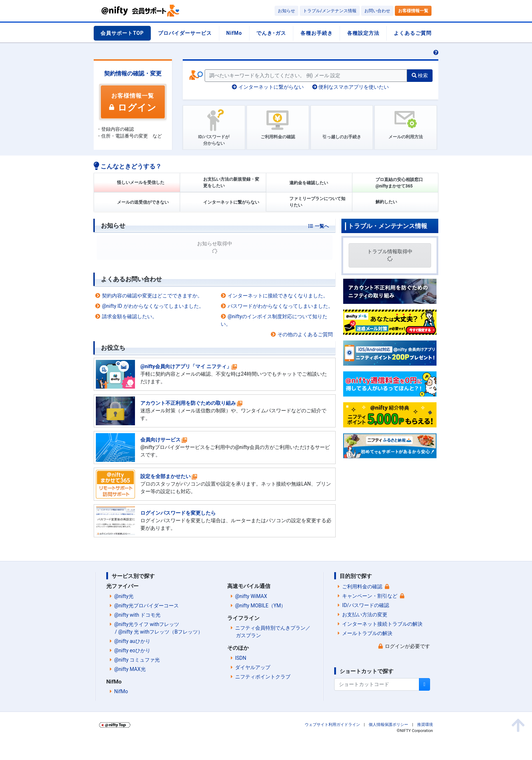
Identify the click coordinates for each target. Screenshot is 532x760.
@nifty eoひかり (132, 650)
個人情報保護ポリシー (388, 725)
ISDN (241, 658)
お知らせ (286, 11)
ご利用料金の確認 (362, 587)
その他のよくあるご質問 (305, 334)
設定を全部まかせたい (165, 476)
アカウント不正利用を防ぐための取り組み (188, 403)
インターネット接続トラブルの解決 (382, 624)
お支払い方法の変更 (365, 615)
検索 (420, 75)
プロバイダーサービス (185, 33)
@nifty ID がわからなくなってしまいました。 (153, 306)
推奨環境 (425, 725)
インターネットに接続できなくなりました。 (278, 296)
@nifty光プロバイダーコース (146, 606)
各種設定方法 (363, 33)
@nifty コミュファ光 (137, 660)
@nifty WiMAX (251, 596)
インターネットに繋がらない (268, 87)
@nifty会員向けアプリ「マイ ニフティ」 (186, 366)
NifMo (234, 33)
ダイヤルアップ (253, 667)
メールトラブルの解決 (367, 633)
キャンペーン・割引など (370, 596)
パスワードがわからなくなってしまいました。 (280, 306)
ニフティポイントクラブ (263, 677)
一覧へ (322, 226)
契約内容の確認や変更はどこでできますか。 (152, 296)
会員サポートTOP (122, 33)
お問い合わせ (377, 11)
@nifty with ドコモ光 (137, 615)
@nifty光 (124, 596)
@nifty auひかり (132, 641)
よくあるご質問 (413, 33)
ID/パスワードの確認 (366, 605)
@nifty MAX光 (130, 669)
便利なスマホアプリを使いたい (351, 87)
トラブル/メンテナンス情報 (330, 11)
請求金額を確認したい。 (130, 316)
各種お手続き (317, 33)
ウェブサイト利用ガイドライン (332, 725)
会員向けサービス (160, 440)
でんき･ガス (271, 33)
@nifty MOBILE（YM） (261, 606)
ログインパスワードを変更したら (178, 513)
